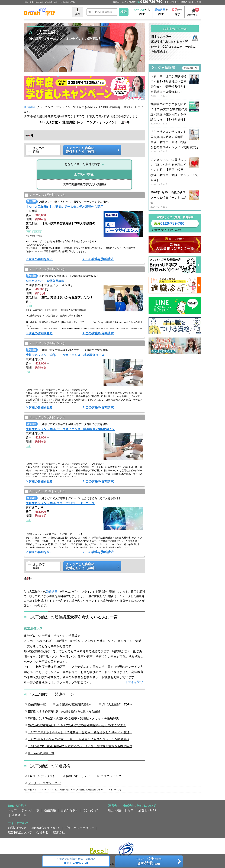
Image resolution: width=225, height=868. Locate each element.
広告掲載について (20, 832)
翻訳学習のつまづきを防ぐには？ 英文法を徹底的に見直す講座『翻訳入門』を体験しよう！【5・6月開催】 (175, 114)
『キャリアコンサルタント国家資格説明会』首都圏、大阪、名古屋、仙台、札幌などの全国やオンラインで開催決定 (175, 142)
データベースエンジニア (44, 783)
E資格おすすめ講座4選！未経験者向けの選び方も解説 (64, 711)
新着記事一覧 (191, 68)
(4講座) (84, 184)
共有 (78, 12)
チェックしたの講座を (149, 862)
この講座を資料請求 (99, 259)
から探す (142, 12)
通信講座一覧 (37, 704)
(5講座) (84, 174)
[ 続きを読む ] (135, 682)
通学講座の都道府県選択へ (74, 704)
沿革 (131, 810)
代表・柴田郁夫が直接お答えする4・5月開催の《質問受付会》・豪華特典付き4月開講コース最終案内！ (175, 86)
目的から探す (69, 810)
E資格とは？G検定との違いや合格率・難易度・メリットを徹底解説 (73, 718)
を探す (161, 12)
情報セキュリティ (78, 776)
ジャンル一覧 (30, 810)
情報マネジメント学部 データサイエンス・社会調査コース (65, 355)
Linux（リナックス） (42, 776)
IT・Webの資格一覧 (41, 753)
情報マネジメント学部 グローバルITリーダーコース (60, 503)
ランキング (90, 810)
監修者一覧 (19, 815)
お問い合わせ (17, 828)
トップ (12, 810)
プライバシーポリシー (79, 828)
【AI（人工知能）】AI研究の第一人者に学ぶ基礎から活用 (64, 207)
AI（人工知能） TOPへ (118, 704)
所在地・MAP (147, 810)
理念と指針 (116, 810)
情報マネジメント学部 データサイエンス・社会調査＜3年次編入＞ (70, 429)
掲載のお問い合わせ (191, 2)
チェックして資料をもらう (45, 195)
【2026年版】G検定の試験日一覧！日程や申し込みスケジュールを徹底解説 (79, 739)
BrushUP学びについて (45, 828)
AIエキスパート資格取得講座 (45, 281)
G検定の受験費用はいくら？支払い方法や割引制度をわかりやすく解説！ (77, 725)
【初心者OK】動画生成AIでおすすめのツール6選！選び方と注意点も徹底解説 (80, 746)
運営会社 (59, 832)
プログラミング (111, 776)
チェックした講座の (91, 150)
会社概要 (42, 832)
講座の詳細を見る (41, 259)
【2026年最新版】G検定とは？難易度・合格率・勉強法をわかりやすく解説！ (80, 732)
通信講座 (29, 107)
